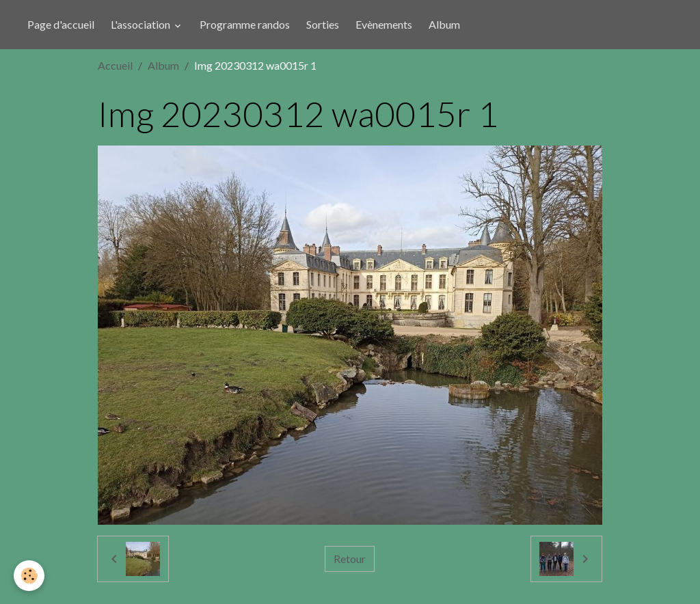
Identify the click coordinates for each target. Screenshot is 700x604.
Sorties (323, 24)
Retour (350, 559)
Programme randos (245, 24)
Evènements (384, 24)
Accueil (115, 65)
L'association (142, 24)
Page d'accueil (61, 24)
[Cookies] (29, 576)
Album (444, 24)
